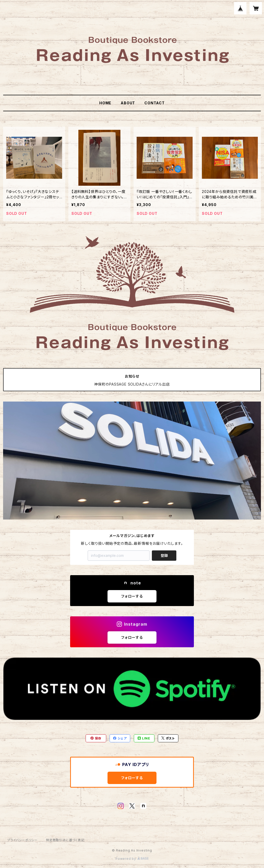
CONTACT (155, 103)
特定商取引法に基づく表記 (65, 840)
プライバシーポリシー (22, 840)
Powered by (132, 859)
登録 (164, 555)
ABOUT (128, 103)
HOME (105, 103)
